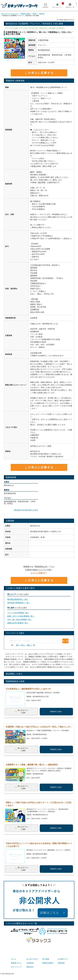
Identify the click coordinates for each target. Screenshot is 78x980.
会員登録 (30, 963)
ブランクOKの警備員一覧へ (18, 613)
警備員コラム (16, 963)
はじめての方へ (33, 959)
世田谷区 (42, 14)
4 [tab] (18, 60)
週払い (29, 645)
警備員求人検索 (25, 14)
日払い (23, 645)
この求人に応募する (39, 73)
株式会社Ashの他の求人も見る (26, 510)
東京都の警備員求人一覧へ (18, 599)
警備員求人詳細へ (56, 712)
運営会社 (30, 967)
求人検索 (46, 959)
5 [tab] (21, 60)
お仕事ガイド (63, 959)
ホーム (14, 959)
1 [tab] (8, 60)
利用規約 (61, 963)
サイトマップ (16, 967)
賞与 (18, 645)
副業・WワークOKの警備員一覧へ (21, 616)
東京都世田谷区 (44, 50)
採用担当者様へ (48, 963)
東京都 (35, 14)
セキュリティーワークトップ (10, 14)
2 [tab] (11, 60)
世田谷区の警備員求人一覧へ (19, 603)
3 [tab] (14, 60)
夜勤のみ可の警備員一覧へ (18, 623)
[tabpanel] (14, 48)
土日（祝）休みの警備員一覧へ (20, 619)
